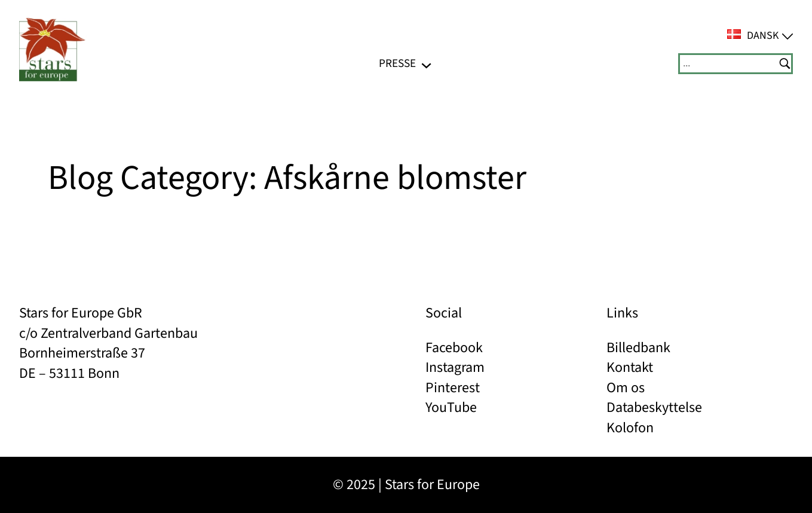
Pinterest (453, 388)
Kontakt (630, 367)
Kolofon (630, 428)
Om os (626, 388)
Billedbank (638, 348)
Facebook (454, 348)
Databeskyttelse (654, 407)
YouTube (451, 407)
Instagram (455, 367)
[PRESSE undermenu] (426, 64)
